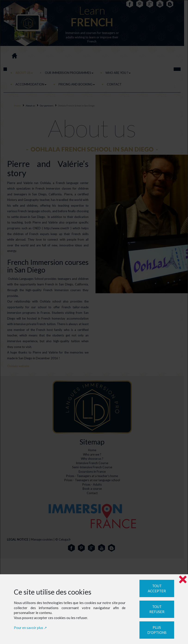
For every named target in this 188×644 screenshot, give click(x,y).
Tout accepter (157, 588)
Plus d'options (157, 630)
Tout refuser (157, 609)
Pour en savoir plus (29, 628)
